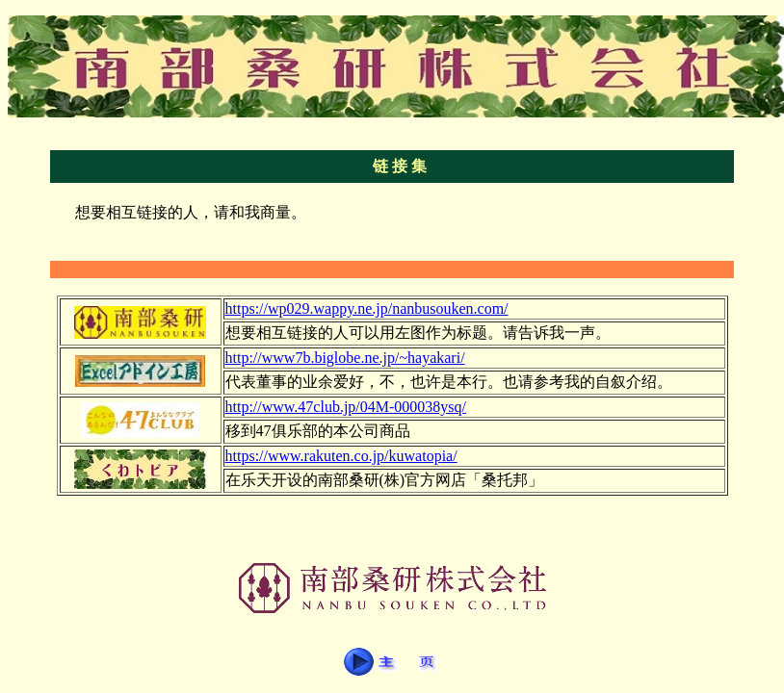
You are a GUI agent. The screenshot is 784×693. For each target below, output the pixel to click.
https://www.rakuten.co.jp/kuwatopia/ (341, 456)
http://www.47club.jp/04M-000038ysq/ (346, 407)
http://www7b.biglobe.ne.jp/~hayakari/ (345, 358)
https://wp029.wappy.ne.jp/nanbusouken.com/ (367, 308)
